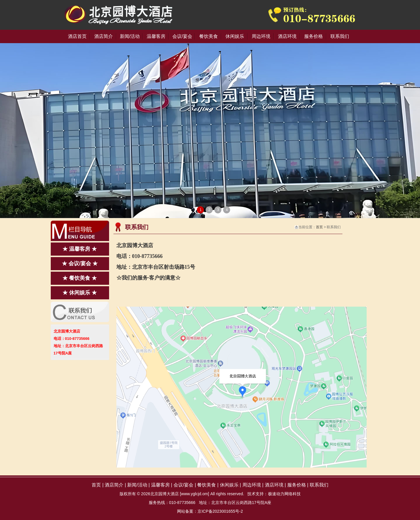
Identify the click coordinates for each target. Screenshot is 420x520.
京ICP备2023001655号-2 (220, 511)
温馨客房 (156, 36)
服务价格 (314, 36)
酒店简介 (104, 36)
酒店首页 (77, 36)
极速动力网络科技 (284, 494)
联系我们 (340, 36)
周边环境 (261, 36)
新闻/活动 (130, 36)
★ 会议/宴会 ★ (80, 263)
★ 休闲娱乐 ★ (80, 293)
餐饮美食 (209, 36)
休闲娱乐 (235, 36)
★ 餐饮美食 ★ (80, 278)
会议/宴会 (182, 36)
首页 (319, 227)
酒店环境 (287, 36)
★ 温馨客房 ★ (80, 249)
